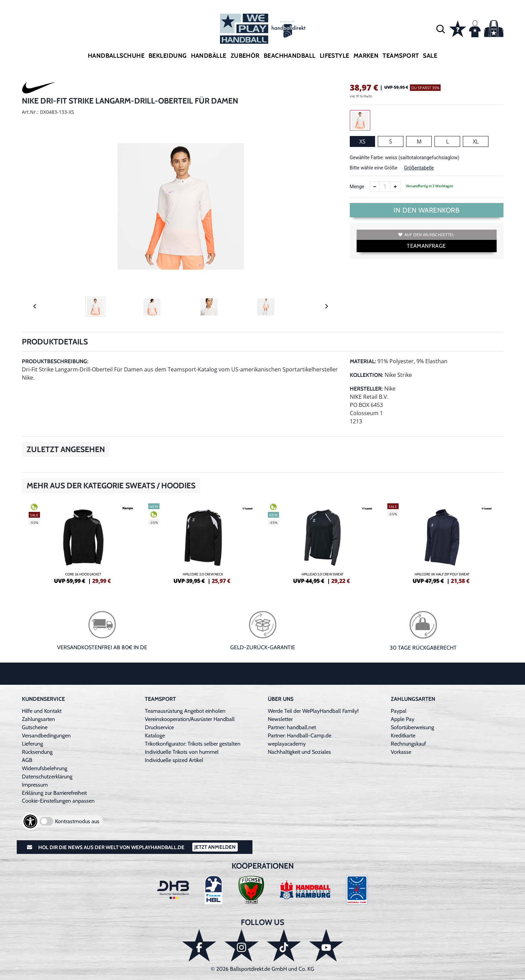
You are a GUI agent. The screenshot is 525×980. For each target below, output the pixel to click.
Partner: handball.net (292, 727)
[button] (441, 29)
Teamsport (401, 56)
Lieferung (32, 744)
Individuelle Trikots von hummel (182, 752)
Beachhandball (290, 56)
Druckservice (159, 727)
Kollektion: (367, 375)
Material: (363, 361)
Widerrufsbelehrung (45, 768)
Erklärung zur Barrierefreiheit (54, 793)
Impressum (35, 785)
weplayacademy (287, 744)
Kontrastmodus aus (77, 821)
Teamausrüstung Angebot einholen (185, 711)
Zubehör (245, 56)
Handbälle (209, 56)
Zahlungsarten (38, 719)
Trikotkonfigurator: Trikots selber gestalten (193, 744)
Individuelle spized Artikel (174, 760)
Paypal (399, 711)
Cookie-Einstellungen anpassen (58, 801)
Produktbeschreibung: (55, 361)
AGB (27, 760)
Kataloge (155, 736)
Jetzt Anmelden (215, 847)
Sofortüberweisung (412, 727)
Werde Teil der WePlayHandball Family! (313, 711)
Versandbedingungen (46, 736)
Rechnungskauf (408, 744)
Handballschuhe (116, 56)
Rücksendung (37, 752)
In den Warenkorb (426, 210)
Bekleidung (168, 56)
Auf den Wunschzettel (426, 235)
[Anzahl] (385, 187)
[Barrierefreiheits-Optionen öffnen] (30, 821)
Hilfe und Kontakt (42, 711)
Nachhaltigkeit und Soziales (299, 752)
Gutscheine (35, 727)
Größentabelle (419, 168)
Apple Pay (403, 719)
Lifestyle (335, 56)
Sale (430, 56)
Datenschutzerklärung (47, 777)
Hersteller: (366, 389)
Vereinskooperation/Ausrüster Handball (190, 719)
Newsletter (280, 719)
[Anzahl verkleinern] (375, 187)
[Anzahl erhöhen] (395, 187)
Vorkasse (401, 752)
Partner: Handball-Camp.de (300, 736)
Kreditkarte (403, 736)
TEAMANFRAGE (426, 246)
